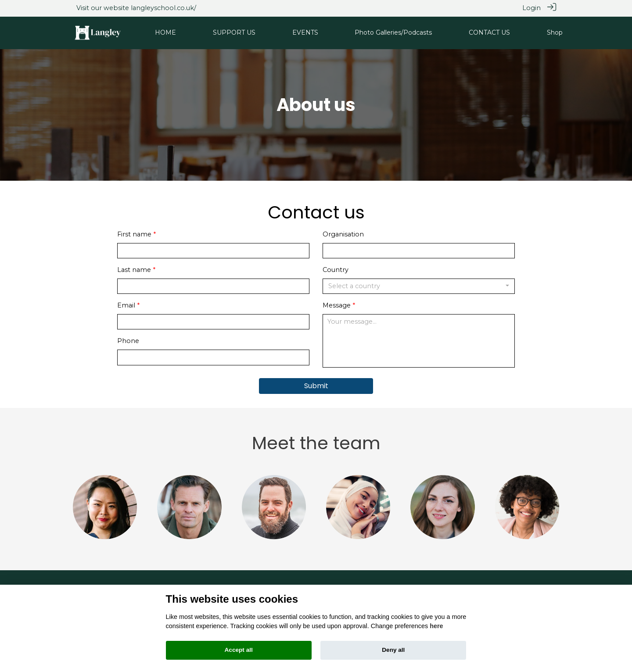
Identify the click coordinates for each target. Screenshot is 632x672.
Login (531, 8)
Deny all (393, 650)
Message (337, 305)
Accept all (239, 650)
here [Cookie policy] (436, 626)
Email (126, 305)
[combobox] (419, 286)
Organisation (343, 234)
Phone (128, 341)
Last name (134, 269)
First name (134, 234)
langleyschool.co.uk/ (163, 8)
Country (336, 269)
